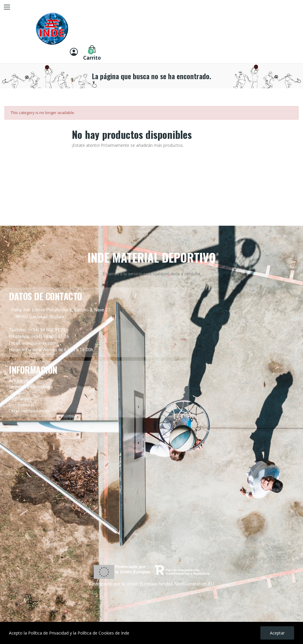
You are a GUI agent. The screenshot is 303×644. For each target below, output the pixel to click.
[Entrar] (74, 53)
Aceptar (277, 633)
